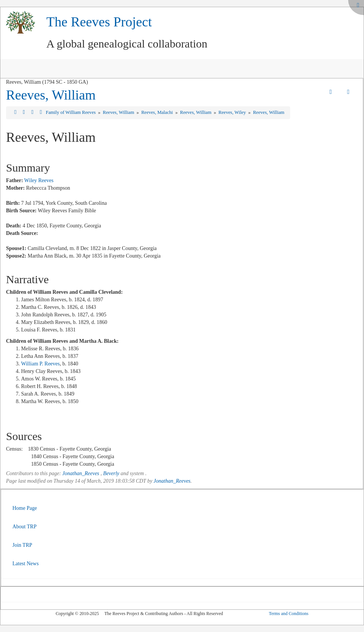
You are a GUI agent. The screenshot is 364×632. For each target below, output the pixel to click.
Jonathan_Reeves (81, 473)
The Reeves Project (99, 22)
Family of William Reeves (71, 112)
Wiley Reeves (39, 180)
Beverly (111, 473)
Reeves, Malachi (158, 112)
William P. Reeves (40, 364)
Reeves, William (51, 95)
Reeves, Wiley (233, 112)
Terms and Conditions (288, 614)
